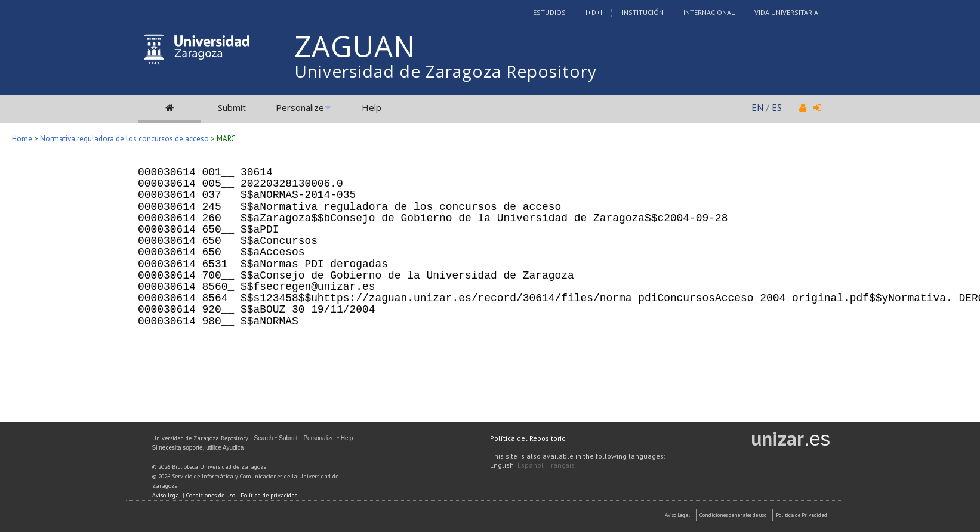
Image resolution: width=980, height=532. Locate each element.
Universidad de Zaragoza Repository (446, 71)
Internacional (709, 12)
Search (264, 438)
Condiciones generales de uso (733, 515)
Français (561, 465)
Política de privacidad (269, 495)
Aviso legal (167, 495)
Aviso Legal (677, 515)
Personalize (300, 107)
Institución (643, 12)
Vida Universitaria (786, 12)
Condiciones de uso (211, 495)
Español (531, 465)
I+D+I (594, 12)
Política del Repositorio (528, 438)
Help (372, 107)
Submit (232, 107)
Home (22, 139)
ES (777, 107)
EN (757, 107)
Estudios (549, 12)
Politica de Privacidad (802, 515)
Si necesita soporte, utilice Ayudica (198, 448)
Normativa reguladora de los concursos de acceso (125, 139)
